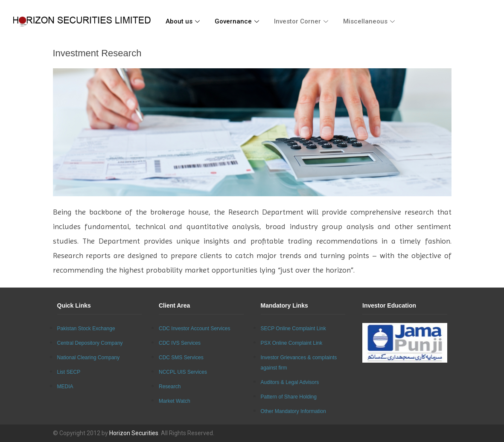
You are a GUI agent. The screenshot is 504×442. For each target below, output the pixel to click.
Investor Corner (302, 21)
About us (184, 21)
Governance (238, 21)
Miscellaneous (370, 21)
